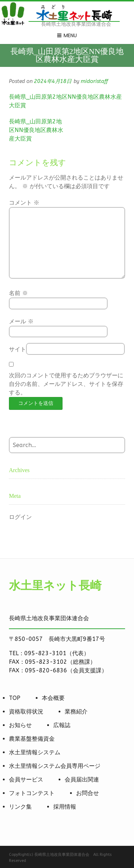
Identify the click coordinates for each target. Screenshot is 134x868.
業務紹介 (76, 712)
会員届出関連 (82, 779)
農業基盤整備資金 (32, 739)
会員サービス (26, 779)
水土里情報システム (35, 752)
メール (21, 321)
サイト (18, 349)
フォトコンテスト (32, 793)
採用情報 (65, 807)
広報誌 (62, 725)
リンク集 (20, 807)
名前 (18, 293)
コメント (24, 203)
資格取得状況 (26, 712)
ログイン (20, 517)
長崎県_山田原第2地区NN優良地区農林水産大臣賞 (36, 130)
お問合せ (88, 793)
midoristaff (94, 81)
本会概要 (53, 698)
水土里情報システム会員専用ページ (55, 766)
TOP (15, 698)
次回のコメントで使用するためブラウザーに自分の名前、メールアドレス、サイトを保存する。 (66, 384)
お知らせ (20, 725)
